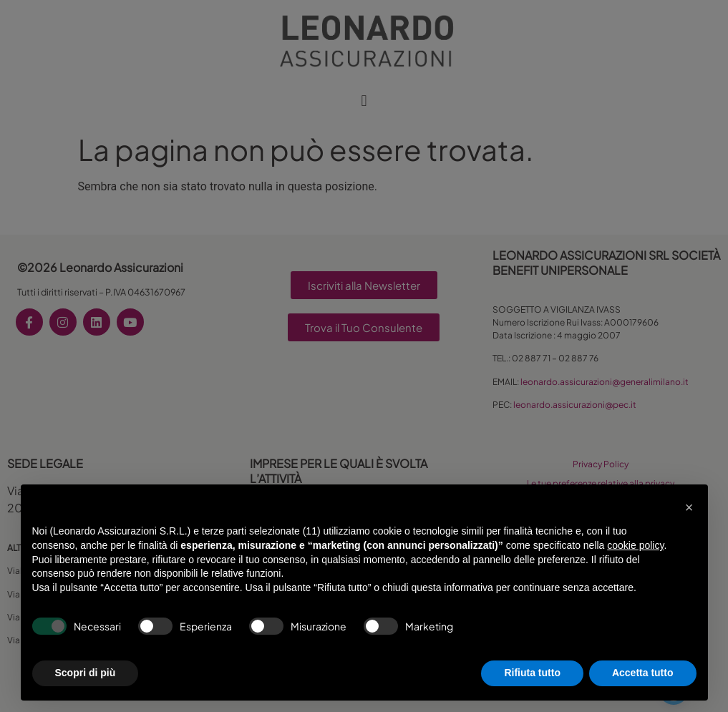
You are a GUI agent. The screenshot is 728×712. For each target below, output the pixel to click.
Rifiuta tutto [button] (532, 673)
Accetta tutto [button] (643, 673)
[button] (689, 507)
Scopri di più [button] (86, 673)
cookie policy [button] (635, 545)
